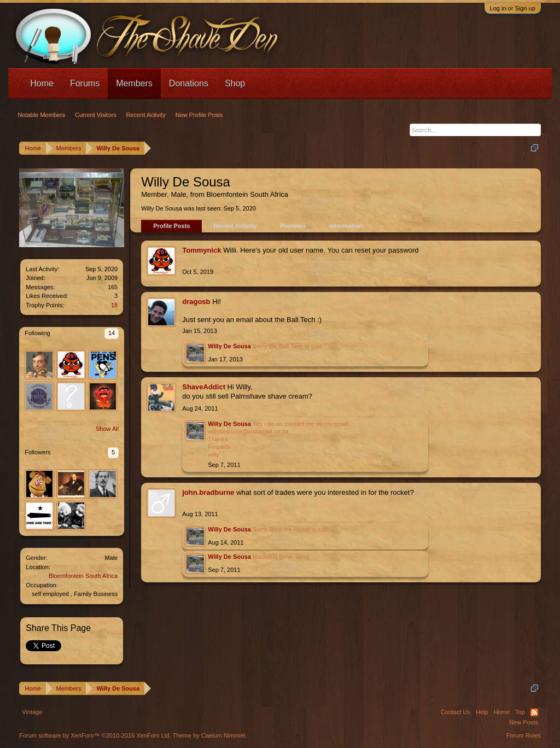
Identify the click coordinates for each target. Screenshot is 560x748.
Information (346, 226)
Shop (235, 83)
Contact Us (456, 712)
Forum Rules (524, 735)
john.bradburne (208, 492)
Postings (293, 226)
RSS (534, 712)
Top (520, 712)
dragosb (196, 302)
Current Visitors (96, 115)
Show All (107, 429)
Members (134, 83)
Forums (85, 83)
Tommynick (202, 250)
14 (112, 333)
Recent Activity (235, 226)
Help (482, 712)
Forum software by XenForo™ (95, 735)
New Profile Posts (199, 115)
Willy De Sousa (229, 346)
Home (42, 83)
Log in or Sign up (513, 8)
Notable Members (41, 115)
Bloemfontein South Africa (83, 576)
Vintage (32, 712)
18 (114, 305)
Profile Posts (171, 226)
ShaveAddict (204, 387)
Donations (189, 83)
